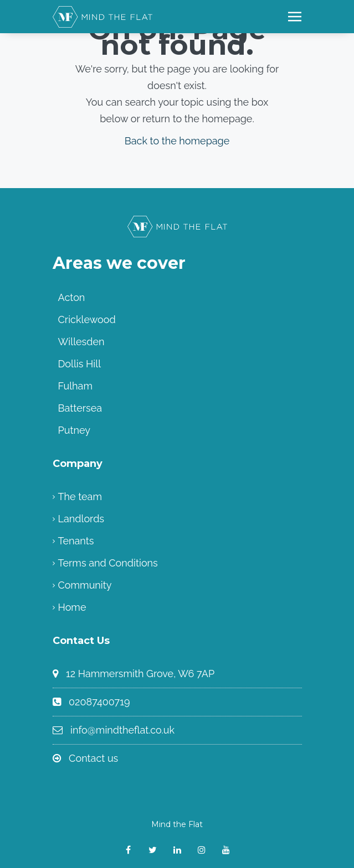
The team (80, 497)
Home (72, 607)
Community (85, 585)
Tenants (76, 541)
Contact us (93, 758)
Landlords (81, 519)
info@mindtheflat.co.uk (122, 730)
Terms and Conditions (108, 563)
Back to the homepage (177, 141)
